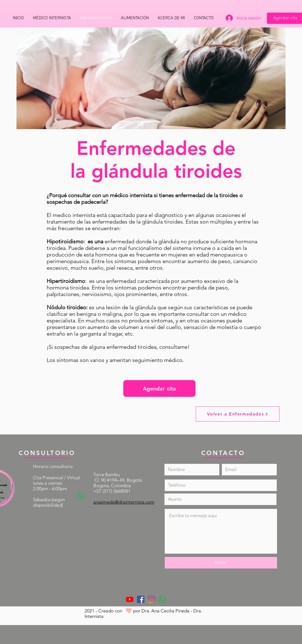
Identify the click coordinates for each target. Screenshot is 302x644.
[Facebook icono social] (141, 599)
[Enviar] (221, 563)
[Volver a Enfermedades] (238, 414)
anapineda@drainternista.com (124, 502)
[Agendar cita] (159, 388)
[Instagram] (152, 599)
